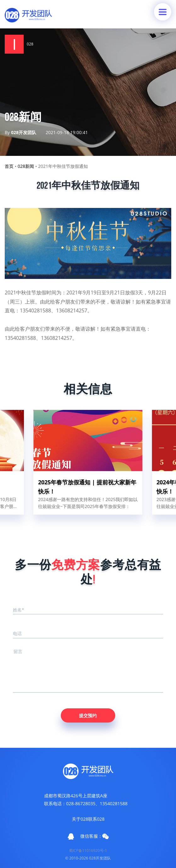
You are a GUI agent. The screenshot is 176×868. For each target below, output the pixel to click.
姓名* (19, 610)
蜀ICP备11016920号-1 (88, 850)
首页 (9, 166)
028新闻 (26, 166)
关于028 (80, 819)
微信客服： (94, 836)
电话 (17, 633)
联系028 (96, 819)
